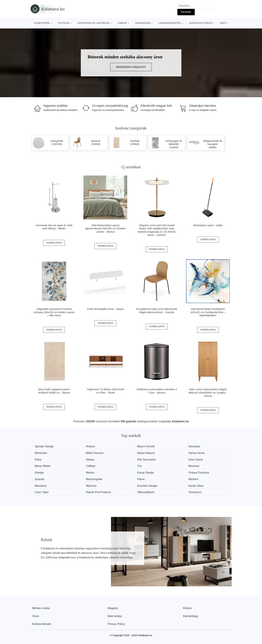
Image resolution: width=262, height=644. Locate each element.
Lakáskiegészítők (170, 23)
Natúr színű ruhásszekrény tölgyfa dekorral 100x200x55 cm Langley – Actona (208, 393)
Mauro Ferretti (147, 446)
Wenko (91, 473)
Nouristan (196, 446)
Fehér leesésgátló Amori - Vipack (105, 309)
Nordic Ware (197, 486)
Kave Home (197, 459)
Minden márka (41, 608)
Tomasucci (196, 492)
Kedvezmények (42, 624)
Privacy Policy (116, 624)
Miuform (195, 479)
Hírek (36, 616)
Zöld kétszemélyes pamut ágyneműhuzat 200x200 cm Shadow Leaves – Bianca (105, 229)
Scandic (40, 479)
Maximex (195, 466)
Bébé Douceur (95, 453)
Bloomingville (95, 479)
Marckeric (41, 486)
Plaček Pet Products (99, 492)
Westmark (41, 453)
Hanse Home (198, 453)
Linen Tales (42, 492)
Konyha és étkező (201, 23)
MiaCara (92, 486)
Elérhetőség (190, 616)
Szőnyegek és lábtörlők (93, 23)
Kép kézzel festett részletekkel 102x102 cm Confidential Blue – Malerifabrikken (208, 312)
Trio (140, 466)
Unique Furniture (200, 473)
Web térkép (115, 616)
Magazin (113, 608)
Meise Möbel (43, 466)
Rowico (91, 446)
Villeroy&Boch (147, 492)
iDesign (39, 473)
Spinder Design (44, 446)
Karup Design (146, 473)
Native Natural (147, 453)
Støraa (91, 459)
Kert (223, 23)
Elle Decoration (147, 459)
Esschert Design (148, 486)
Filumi (142, 479)
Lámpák (122, 23)
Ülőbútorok (42, 23)
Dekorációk (143, 23)
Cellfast (91, 466)
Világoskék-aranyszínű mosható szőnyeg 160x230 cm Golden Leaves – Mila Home (54, 312)
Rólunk (187, 608)
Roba (38, 459)
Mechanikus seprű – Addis (208, 225)
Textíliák (64, 23)
